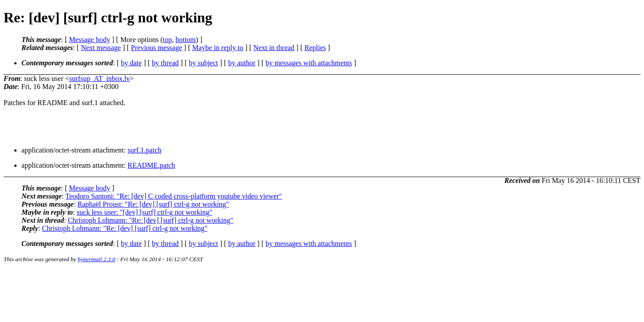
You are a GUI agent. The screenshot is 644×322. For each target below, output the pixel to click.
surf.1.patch (144, 150)
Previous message (157, 48)
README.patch (151, 165)
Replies (315, 48)
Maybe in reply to (218, 48)
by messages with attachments (309, 63)
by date (131, 63)
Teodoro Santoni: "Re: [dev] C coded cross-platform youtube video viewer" (174, 196)
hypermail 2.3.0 (97, 259)
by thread (165, 63)
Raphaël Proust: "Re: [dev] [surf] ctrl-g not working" (153, 204)
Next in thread (274, 48)
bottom (185, 40)
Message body (89, 40)
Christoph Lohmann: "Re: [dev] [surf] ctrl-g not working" (151, 220)
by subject (203, 63)
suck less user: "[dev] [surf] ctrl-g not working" (145, 212)
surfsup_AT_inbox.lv (100, 78)
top (167, 40)
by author (242, 63)
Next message (101, 48)
